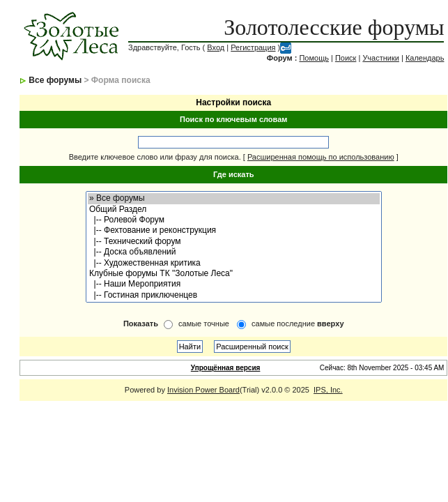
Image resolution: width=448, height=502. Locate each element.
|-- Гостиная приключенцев (234, 295)
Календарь (425, 58)
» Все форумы (234, 198)
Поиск (346, 58)
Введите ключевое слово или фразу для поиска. (155, 157)
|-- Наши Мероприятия (234, 284)
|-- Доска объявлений (234, 252)
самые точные (204, 324)
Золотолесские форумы (334, 27)
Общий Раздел (234, 210)
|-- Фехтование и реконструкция (234, 230)
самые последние (298, 324)
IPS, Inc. (328, 390)
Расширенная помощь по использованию (321, 157)
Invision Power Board (203, 390)
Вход (216, 47)
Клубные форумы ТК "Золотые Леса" (234, 274)
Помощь (314, 58)
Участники (381, 58)
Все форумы (55, 80)
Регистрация (253, 47)
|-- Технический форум (234, 242)
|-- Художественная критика (234, 263)
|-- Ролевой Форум (234, 220)
